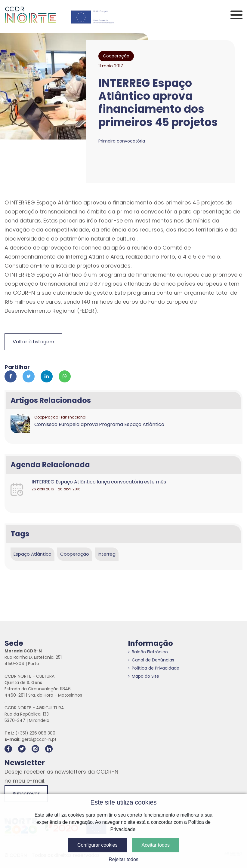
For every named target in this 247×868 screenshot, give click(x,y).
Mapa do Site (144, 676)
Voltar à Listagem (33, 342)
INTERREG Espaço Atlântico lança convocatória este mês (99, 482)
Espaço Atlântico (32, 554)
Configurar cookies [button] (97, 845)
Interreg (107, 554)
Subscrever (26, 794)
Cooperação (75, 554)
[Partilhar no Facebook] (11, 376)
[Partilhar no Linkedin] (47, 376)
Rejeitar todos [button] (123, 859)
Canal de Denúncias (151, 660)
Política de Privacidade (154, 668)
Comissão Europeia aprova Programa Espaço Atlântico (99, 424)
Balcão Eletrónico (148, 652)
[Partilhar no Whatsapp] (65, 376)
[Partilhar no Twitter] (29, 376)
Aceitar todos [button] (156, 845)
